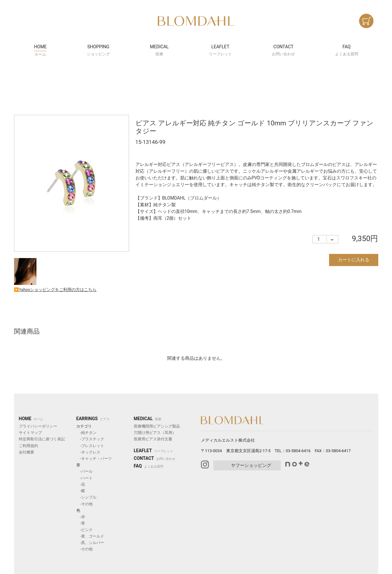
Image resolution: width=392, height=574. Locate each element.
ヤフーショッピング (251, 465)
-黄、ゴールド (90, 536)
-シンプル (86, 497)
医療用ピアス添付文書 (153, 439)
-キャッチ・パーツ (94, 459)
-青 (81, 523)
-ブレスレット (90, 446)
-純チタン (86, 433)
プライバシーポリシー (38, 426)
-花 (81, 484)
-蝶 (81, 491)
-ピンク (85, 530)
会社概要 (27, 452)
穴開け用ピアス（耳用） (155, 433)
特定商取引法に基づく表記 (42, 439)
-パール (85, 471)
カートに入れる (354, 260)
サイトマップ (30, 433)
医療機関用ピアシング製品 (157, 426)
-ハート (85, 478)
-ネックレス (88, 452)
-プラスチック (90, 439)
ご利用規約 (28, 446)
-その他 (85, 504)
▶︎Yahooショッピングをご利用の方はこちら (55, 290)
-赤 (81, 517)
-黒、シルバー (90, 543)
